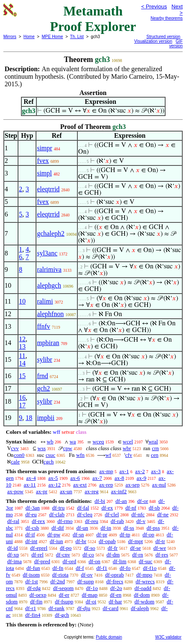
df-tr (160, 541)
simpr (44, 148)
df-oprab (114, 575)
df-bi (100, 501)
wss (42, 448)
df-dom (142, 595)
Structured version (163, 37)
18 (29, 418)
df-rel (37, 555)
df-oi (91, 601)
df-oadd (143, 588)
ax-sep (132, 485)
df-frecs (115, 581)
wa (73, 442)
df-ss (129, 528)
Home (29, 37)
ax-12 (55, 485)
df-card (111, 608)
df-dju (84, 608)
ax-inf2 (119, 491)
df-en (116, 595)
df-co (88, 555)
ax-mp (106, 471)
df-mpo (144, 575)
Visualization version (153, 41)
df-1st (31, 581)
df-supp (86, 581)
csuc (50, 455)
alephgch (49, 285)
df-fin (36, 601)
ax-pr (42, 491)
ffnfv (43, 326)
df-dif (58, 528)
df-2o (116, 588)
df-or (143, 501)
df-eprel (39, 548)
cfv (129, 455)
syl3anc (47, 253)
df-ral (13, 521)
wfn (80, 455)
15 (22, 376)
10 (22, 301)
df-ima (14, 561)
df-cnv (63, 555)
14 (22, 363)
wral (153, 442)
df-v (141, 521)
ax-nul (159, 485)
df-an (121, 501)
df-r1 (31, 608)
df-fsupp (64, 601)
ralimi (45, 301)
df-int (31, 541)
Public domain (109, 637)
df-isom (31, 575)
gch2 (43, 388)
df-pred (42, 561)
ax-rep (106, 485)
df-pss (153, 528)
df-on (94, 561)
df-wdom (145, 601)
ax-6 (75, 478)
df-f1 (102, 568)
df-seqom (63, 588)
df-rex (38, 521)
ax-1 (124, 471)
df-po (66, 548)
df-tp (125, 535)
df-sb (154, 508)
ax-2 (140, 471)
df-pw (54, 535)
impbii (46, 418)
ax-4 (31, 478)
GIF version (176, 44)
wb (50, 442)
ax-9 (141, 478)
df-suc (146, 561)
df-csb (32, 528)
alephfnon (50, 314)
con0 (19, 455)
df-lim (120, 561)
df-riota (60, 575)
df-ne (163, 514)
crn (155, 448)
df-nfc (138, 514)
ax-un (66, 491)
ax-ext (80, 485)
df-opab (107, 541)
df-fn (58, 568)
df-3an (33, 508)
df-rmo (65, 521)
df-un (82, 528)
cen (155, 455)
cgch (49, 462)
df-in (106, 528)
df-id (12, 548)
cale (15, 462)
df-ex (107, 508)
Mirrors (10, 37)
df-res (162, 555)
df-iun (56, 541)
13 (22, 346)
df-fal (83, 508)
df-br (81, 541)
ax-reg (92, 491)
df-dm (113, 555)
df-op (148, 535)
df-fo (125, 568)
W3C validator (168, 637)
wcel (128, 442)
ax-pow (15, 491)
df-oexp (38, 595)
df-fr (113, 548)
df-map (90, 595)
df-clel (112, 514)
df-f (80, 568)
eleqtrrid (48, 189)
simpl (44, 173)
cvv (15, 448)
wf (108, 455)
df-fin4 (33, 615)
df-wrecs (145, 581)
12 (22, 339)
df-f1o (150, 568)
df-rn (138, 555)
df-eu (31, 514)
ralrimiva (49, 269)
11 (22, 356)
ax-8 (119, 478)
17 (22, 405)
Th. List (77, 37)
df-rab (117, 521)
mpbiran (48, 343)
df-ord (70, 561)
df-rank (56, 608)
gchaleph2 (51, 233)
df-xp (13, 555)
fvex (43, 161)
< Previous (154, 6)
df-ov (87, 575)
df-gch (62, 615)
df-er (64, 595)
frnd (42, 376)
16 (22, 398)
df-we (160, 548)
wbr (127, 448)
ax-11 (30, 485)
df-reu (92, 521)
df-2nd (57, 581)
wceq (98, 442)
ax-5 (53, 478)
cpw (68, 448)
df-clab (57, 514)
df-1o (92, 588)
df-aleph (140, 608)
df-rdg (34, 588)
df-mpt (135, 541)
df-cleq (85, 514)
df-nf (131, 508)
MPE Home (52, 37)
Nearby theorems (167, 18)
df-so (90, 548)
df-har (115, 601)
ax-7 (97, 478)
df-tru (59, 508)
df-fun (33, 568)
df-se (135, 548)
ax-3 (156, 471)
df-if (30, 535)
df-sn (78, 535)
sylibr (44, 359)
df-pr (102, 535)
